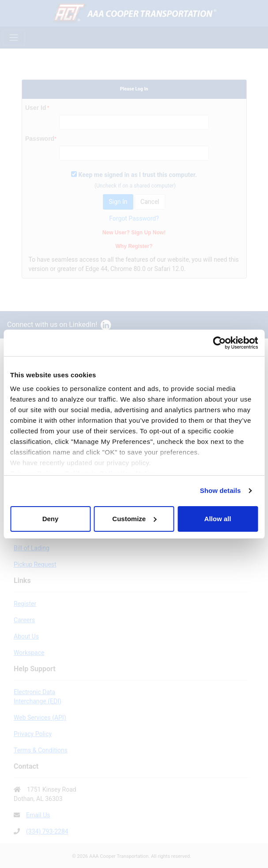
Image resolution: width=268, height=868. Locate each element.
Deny (51, 519)
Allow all (218, 519)
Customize (134, 519)
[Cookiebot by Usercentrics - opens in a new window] (219, 343)
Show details (221, 490)
